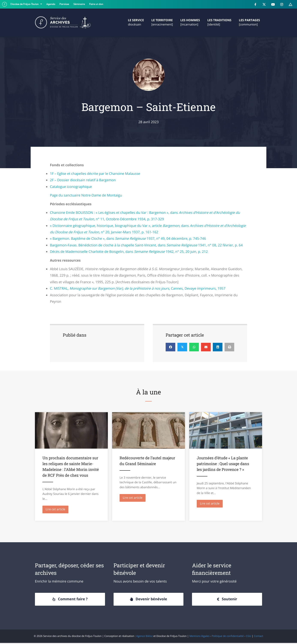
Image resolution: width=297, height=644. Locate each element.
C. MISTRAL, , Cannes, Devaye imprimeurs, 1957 (138, 288)
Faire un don (96, 4)
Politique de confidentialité (228, 637)
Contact (259, 637)
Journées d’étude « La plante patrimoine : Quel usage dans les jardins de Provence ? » (223, 464)
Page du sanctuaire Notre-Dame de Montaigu (86, 195)
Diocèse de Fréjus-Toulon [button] (25, 4)
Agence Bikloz (145, 637)
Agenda (51, 4)
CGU (248, 637)
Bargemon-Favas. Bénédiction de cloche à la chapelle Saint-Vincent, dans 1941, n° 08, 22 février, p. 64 (146, 245)
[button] (70, 600)
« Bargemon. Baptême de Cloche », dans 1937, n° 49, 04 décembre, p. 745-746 (128, 238)
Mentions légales (199, 637)
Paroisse (64, 4)
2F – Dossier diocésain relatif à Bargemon (83, 180)
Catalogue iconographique (71, 187)
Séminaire (79, 4)
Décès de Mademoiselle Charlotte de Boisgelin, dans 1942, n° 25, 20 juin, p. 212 (129, 252)
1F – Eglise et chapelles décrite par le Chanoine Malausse (95, 174)
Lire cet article (57, 509)
